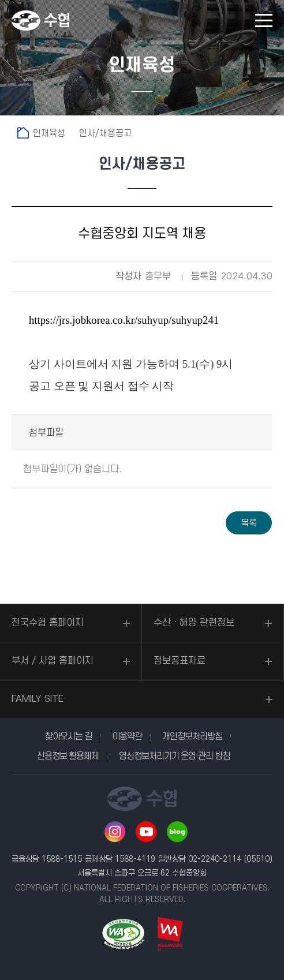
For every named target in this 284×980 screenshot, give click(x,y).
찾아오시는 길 (68, 736)
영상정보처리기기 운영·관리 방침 (174, 756)
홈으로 (23, 133)
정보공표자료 (180, 661)
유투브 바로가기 (146, 832)
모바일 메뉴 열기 (264, 20)
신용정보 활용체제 (68, 756)
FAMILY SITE (38, 699)
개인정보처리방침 (192, 736)
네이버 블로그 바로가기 (177, 832)
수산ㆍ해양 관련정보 (194, 623)
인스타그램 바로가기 (115, 832)
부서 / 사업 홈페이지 (53, 661)
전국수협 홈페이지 (48, 623)
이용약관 (127, 736)
